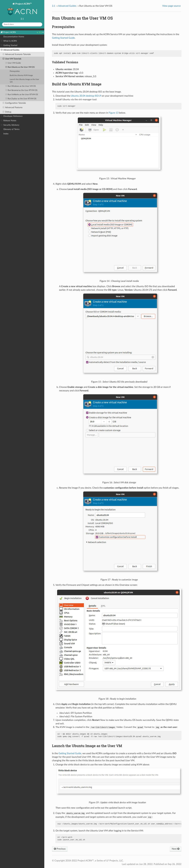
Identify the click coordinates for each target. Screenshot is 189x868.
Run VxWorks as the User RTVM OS (22, 95)
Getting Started (9, 45)
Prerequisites (15, 71)
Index (6, 134)
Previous (60, 849)
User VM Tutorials (12, 59)
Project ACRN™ (22, 9)
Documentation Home (14, 37)
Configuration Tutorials (14, 103)
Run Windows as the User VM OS (21, 86)
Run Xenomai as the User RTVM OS (21, 90)
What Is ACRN (9, 41)
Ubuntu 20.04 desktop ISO (85, 96)
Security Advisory (10, 125)
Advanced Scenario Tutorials (17, 54)
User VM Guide (13, 63)
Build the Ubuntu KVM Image (21, 75)
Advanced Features (13, 108)
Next (176, 849)
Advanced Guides (10, 50)
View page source (171, 6)
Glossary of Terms (11, 129)
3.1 (54, 6)
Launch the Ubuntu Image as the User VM (24, 81)
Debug (7, 112)
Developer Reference (12, 116)
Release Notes (9, 121)
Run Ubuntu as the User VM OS (20, 67)
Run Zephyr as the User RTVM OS (21, 99)
